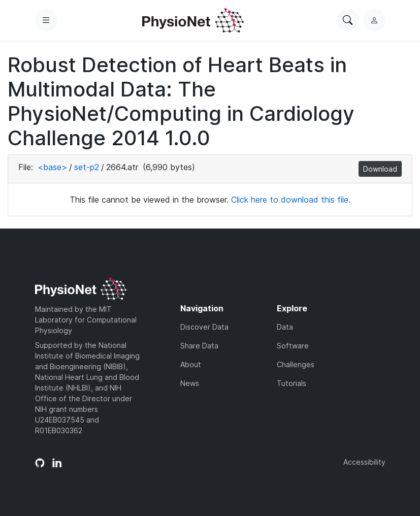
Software (293, 346)
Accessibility (364, 462)
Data (285, 327)
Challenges (296, 364)
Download (380, 169)
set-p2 (87, 167)
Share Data (199, 346)
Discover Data (204, 327)
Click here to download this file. (291, 200)
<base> (52, 167)
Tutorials (292, 383)
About (191, 364)
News (190, 383)
